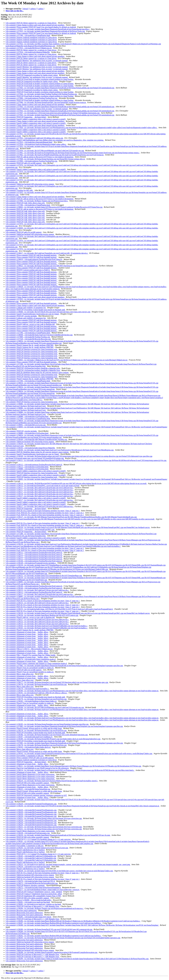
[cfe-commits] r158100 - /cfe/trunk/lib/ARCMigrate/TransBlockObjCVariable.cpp (37, 439)
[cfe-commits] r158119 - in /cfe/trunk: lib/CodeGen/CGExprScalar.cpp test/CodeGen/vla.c (40, 494)
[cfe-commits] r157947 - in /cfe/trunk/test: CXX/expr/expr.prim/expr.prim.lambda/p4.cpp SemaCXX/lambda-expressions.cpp (53, 113)
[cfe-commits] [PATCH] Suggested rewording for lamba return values (32, 75)
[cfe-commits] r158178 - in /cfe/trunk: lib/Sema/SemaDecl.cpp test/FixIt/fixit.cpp (36, 684)
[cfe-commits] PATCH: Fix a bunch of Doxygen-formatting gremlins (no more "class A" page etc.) (43, 511)
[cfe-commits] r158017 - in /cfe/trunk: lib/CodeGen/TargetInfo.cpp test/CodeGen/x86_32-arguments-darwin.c (47, 253)
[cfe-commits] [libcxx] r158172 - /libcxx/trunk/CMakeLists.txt (29, 649)
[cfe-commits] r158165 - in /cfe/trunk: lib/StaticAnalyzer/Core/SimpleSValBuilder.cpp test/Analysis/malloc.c (47, 626)
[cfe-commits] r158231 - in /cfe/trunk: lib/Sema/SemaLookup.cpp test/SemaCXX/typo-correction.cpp (44, 818)
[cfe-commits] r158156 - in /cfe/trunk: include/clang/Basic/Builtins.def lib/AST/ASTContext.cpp (42, 615)
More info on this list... (15, 11)
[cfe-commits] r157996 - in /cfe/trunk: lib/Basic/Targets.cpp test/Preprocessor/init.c (37, 201)
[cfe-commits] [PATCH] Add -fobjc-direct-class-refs (25, 203)
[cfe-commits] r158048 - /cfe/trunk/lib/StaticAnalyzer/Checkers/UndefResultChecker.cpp (39, 335)
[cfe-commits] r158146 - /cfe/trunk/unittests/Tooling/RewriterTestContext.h (34, 561)
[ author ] (41, 9)
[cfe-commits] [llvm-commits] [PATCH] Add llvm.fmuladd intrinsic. (32, 255)
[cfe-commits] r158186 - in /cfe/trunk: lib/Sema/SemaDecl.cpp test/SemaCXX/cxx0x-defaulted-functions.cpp (47, 735)
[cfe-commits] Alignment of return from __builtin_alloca (27, 632)
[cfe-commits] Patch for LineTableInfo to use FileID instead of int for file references (37, 768)
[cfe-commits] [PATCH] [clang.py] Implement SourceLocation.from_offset (34, 894)
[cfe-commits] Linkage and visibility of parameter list (26, 308)
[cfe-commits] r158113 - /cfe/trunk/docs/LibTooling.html (27, 467)
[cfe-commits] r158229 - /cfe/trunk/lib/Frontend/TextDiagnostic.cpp (31, 804)
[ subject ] (33, 9)
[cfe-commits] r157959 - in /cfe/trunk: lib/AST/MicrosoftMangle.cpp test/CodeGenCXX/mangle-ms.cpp (45, 151)
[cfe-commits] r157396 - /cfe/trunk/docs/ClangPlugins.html (28, 35)
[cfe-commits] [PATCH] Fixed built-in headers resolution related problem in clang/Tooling (40, 79)
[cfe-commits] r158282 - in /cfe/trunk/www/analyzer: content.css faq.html (34, 904)
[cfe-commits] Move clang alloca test (20, 674)
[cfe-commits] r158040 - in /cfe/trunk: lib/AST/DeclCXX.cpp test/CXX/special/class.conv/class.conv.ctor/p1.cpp (48, 312)
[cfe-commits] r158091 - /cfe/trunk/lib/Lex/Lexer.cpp (26, 425)
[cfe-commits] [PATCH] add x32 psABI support (24, 163)
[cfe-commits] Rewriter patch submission (21, 911)
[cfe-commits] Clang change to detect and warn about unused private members (35, 25)
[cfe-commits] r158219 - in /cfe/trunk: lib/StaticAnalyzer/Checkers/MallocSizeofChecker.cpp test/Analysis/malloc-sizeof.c (52, 781)
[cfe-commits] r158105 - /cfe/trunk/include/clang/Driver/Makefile (31, 448)
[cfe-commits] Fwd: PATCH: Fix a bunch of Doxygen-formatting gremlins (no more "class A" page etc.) (45, 513)
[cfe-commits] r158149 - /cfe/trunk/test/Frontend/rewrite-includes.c (31, 563)
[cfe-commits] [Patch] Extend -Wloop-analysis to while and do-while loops (34, 728)
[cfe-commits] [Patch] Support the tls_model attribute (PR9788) (30, 345)
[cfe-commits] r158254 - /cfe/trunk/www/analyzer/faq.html (28, 867)
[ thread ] (26, 9)
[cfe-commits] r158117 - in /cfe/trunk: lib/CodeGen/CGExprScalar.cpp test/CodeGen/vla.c (40, 488)
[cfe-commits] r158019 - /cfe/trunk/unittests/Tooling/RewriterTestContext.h (34, 259)
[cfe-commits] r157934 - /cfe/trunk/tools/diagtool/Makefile (28, 52)
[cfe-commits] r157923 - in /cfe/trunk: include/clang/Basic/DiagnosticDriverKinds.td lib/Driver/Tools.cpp (45, 31)
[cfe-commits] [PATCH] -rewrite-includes (21, 316)
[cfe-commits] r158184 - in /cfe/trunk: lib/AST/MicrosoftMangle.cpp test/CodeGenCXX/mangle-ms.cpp (45, 707)
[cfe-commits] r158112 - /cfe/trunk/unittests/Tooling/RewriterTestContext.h (34, 465)
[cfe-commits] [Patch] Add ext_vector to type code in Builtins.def (30, 324)
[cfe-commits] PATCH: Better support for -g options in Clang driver (31, 23)
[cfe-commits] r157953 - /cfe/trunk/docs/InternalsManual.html (29, 142)
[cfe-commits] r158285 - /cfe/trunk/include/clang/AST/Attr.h (29, 917)
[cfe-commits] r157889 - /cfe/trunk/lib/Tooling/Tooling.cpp (28, 337)
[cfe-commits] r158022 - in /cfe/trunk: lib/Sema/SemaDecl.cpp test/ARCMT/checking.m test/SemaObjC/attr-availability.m (52, 266)
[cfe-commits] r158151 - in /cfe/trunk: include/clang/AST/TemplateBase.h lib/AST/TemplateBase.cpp (44, 576)
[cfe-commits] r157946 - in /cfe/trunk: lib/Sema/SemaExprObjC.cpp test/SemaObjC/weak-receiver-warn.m (46, 102)
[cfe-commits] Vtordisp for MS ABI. (20, 190)
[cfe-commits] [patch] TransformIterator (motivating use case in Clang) (33, 314)
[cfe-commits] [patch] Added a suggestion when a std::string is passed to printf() (36, 119)
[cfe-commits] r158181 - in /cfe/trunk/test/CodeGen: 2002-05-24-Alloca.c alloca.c (37, 693)
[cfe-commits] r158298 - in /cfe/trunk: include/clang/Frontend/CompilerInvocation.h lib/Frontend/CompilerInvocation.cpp (52, 952)
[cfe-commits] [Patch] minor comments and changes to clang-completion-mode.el (36, 663)
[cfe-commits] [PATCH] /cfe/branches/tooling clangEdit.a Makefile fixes (33, 368)
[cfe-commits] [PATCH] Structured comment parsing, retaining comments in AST (36, 795)
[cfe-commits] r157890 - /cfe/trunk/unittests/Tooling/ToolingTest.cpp (32, 98)
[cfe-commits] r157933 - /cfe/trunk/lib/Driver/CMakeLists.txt (29, 48)
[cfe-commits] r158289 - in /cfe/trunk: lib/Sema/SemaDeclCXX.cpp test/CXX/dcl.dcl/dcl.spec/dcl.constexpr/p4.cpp (49, 929)
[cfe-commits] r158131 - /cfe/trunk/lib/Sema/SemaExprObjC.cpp (30, 529)
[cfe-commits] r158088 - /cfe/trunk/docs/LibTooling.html (27, 416)
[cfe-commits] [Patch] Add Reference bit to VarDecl (25, 850)
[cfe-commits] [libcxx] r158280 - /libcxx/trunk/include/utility (29, 900)
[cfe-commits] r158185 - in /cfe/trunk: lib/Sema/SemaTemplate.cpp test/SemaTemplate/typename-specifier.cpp (47, 724)
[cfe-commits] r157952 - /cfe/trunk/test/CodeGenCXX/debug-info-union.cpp (35, 138)
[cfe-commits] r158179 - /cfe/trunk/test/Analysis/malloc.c (27, 689)
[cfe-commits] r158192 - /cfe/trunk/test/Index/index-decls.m (28, 747)
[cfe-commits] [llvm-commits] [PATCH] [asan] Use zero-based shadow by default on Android (41, 27)
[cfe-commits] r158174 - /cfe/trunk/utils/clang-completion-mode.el (31, 659)
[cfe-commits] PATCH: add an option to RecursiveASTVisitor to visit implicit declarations (40, 157)
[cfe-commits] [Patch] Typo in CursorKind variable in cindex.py (30, 668)
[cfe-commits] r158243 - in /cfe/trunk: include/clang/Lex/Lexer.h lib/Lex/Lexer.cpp (37, 848)
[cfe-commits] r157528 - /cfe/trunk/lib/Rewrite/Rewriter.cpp (28, 339)
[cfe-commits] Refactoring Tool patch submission (24, 913)
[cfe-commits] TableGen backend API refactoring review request (30, 184)
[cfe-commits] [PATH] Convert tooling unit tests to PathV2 (28, 270)
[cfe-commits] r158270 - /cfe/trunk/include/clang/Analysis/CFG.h (30, 881)
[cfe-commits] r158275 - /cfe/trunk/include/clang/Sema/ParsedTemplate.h (33, 887)
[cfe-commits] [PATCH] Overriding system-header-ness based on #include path (36, 310)
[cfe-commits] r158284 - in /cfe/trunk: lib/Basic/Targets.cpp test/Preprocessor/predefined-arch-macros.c (45, 908)
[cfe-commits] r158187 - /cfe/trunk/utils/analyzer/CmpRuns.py (29, 737)
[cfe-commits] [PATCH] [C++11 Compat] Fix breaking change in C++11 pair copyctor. (38, 839)
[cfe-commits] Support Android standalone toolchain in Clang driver (31, 38)
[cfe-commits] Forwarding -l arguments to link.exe (25, 756)
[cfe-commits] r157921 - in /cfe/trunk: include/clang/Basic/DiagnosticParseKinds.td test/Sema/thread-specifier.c (48, 29)
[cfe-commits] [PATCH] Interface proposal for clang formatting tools (32, 349)
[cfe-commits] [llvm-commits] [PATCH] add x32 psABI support (30, 758)
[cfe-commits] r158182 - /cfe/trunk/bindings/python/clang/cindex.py (31, 701)
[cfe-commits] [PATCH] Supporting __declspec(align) (26, 117)
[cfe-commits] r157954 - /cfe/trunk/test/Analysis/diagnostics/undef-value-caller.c (36, 144)
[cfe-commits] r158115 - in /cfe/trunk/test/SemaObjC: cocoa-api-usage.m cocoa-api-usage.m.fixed (43, 486)
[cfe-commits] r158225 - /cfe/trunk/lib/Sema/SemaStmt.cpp (28, 789)
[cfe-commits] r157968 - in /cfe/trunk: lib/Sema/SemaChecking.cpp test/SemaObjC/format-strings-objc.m (45, 159)
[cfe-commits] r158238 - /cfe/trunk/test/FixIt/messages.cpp (28, 833)
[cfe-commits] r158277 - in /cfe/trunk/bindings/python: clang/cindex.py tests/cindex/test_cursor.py (43, 890)
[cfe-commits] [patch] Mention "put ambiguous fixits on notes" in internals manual (37, 61)
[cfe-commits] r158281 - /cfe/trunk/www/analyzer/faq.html (28, 902)
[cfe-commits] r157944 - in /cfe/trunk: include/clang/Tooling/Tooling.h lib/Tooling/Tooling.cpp (41, 94)
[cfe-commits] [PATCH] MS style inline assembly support (28, 783)
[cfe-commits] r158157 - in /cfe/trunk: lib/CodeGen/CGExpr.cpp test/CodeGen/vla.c (37, 620)
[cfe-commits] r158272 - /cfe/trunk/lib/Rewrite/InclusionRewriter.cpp (32, 883)
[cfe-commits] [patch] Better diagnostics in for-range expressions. (30, 774)
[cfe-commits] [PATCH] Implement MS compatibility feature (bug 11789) (34, 896)
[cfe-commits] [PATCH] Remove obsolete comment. (26, 885)
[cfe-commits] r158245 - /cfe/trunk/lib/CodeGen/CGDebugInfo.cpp (31, 856)
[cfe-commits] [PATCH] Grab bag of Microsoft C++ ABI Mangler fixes (33, 906)
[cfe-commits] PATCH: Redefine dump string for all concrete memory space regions (37, 372)
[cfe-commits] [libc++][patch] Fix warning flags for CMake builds (31, 655)
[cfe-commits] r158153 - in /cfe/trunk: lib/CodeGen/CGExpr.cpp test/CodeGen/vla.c (37, 590)
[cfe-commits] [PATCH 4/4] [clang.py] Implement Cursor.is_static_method (34, 892)
